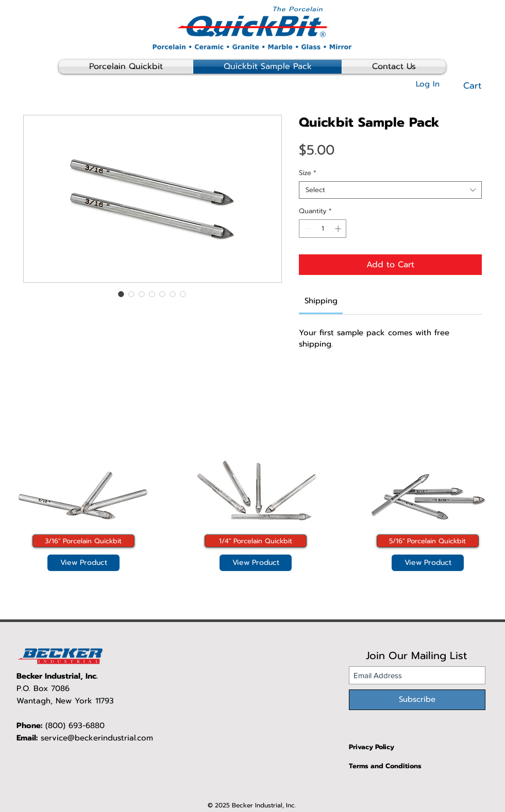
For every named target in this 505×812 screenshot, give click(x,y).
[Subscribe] (417, 700)
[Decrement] (307, 229)
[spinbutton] (323, 229)
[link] (321, 301)
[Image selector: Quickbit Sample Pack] (121, 294)
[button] (479, 85)
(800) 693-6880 (75, 725)
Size (308, 173)
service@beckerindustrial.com (97, 738)
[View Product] (83, 563)
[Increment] (339, 229)
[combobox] (390, 190)
